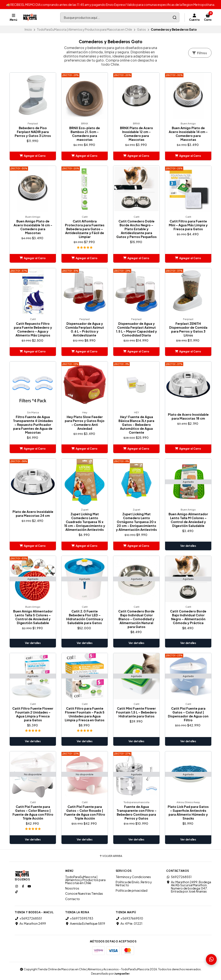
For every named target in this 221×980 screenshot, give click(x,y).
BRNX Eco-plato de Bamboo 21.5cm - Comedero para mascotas (85, 134)
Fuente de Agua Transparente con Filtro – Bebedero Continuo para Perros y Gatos (137, 812)
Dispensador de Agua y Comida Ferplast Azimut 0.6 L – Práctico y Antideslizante (85, 329)
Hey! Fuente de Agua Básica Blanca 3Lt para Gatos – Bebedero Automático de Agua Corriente (136, 425)
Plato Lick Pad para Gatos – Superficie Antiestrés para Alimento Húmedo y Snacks (188, 812)
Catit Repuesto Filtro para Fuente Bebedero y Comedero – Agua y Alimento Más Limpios (33, 329)
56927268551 (179, 877)
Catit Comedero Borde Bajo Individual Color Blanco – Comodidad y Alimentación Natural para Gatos (136, 619)
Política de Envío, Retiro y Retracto (134, 884)
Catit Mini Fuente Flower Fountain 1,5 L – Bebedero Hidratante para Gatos (136, 712)
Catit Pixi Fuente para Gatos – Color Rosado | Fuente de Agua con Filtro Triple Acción (85, 812)
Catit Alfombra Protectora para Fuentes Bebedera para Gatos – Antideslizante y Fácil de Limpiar (85, 229)
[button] (33, 156)
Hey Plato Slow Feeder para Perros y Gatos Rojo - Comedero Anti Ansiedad (85, 423)
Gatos (141, 29)
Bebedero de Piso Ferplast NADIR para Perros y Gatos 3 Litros (33, 132)
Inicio (28, 29)
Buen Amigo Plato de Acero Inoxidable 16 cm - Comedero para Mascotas (33, 227)
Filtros (199, 53)
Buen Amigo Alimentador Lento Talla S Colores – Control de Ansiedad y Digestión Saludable (33, 617)
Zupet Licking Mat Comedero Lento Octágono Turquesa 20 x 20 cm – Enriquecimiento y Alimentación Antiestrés (136, 522)
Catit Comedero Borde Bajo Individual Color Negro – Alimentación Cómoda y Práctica (188, 617)
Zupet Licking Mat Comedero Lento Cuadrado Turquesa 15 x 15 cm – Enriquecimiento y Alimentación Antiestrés (85, 522)
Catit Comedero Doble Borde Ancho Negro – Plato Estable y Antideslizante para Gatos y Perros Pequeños (137, 229)
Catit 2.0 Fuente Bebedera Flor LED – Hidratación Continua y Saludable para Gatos (85, 617)
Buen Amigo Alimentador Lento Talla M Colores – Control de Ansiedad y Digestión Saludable (188, 520)
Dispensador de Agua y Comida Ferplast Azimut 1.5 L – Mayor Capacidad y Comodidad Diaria (136, 329)
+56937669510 (129, 918)
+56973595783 (79, 918)
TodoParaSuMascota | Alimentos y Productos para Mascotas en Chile (84, 29)
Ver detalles (188, 546)
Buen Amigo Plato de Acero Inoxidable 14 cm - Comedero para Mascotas (188, 134)
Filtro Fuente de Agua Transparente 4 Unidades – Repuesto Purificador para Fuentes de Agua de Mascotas (33, 425)
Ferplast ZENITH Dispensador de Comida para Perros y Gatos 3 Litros (188, 329)
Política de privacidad (132, 890)
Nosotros (72, 888)
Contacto (73, 899)
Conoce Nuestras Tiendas (84, 893)
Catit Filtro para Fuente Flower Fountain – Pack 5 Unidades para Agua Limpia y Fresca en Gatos (85, 714)
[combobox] (120, 17)
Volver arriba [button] (111, 856)
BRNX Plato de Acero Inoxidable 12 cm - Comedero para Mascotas (137, 134)
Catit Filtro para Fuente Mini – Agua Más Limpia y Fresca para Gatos (188, 225)
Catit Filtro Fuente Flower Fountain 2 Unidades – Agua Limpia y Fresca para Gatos (33, 714)
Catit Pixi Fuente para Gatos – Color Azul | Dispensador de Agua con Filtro (188, 714)
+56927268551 (28, 918)
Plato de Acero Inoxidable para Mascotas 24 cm (33, 514)
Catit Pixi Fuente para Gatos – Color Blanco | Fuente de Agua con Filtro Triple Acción (33, 812)
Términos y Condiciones (133, 877)
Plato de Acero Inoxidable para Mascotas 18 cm (188, 416)
